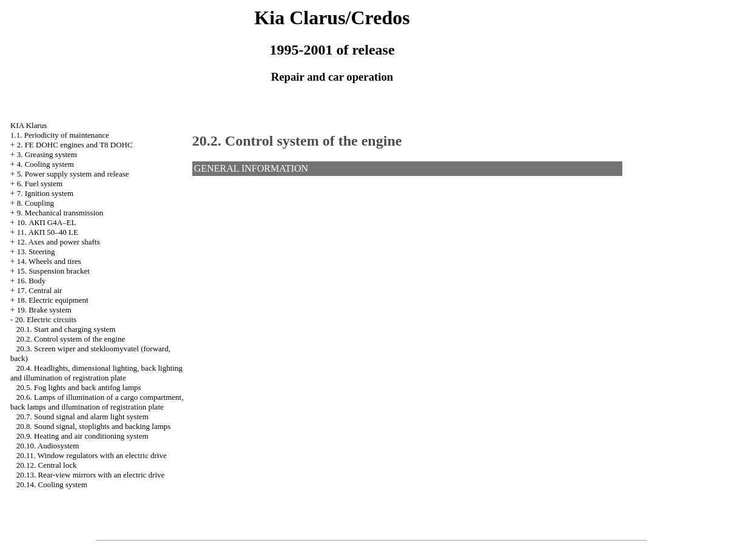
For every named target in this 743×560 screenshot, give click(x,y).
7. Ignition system (45, 193)
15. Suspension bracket (53, 271)
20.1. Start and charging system (66, 329)
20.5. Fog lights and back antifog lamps (79, 387)
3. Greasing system (47, 154)
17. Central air (40, 290)
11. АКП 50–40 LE (48, 232)
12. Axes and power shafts (59, 242)
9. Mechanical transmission (60, 213)
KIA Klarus (29, 125)
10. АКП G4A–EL (47, 222)
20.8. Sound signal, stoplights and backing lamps (94, 426)
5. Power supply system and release (73, 174)
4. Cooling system (45, 164)
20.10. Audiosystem (48, 446)
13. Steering (36, 251)
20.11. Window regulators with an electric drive (92, 455)
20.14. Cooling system (52, 484)
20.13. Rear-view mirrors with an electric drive (91, 475)
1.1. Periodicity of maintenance (60, 135)
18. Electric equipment (53, 300)
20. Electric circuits (46, 319)
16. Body (32, 281)
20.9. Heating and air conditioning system (82, 436)
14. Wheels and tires (49, 261)
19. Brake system (44, 310)
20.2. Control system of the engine (71, 339)
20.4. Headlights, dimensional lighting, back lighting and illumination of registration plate (96, 373)
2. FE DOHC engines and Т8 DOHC (75, 145)
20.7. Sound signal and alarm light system (82, 417)
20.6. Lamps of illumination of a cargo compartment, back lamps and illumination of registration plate (97, 402)
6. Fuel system (40, 184)
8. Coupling (35, 203)
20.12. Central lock (47, 465)
